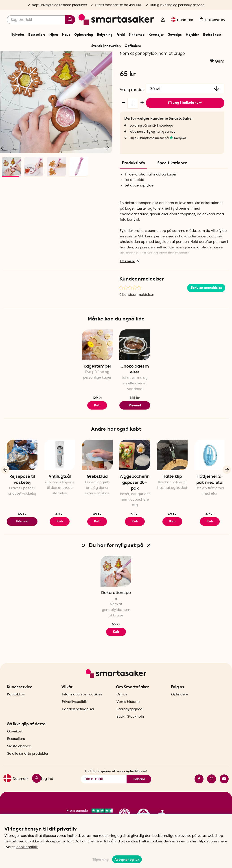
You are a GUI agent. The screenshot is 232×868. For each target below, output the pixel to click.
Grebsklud (97, 504)
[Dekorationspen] (116, 598)
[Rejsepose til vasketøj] (22, 482)
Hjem (54, 35)
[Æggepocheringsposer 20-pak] (135, 482)
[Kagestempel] (97, 372)
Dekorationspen (116, 623)
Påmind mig (135, 433)
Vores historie (128, 715)
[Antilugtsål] (60, 482)
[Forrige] (5, 496)
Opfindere (133, 46)
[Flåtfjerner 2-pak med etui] (210, 482)
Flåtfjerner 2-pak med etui (210, 506)
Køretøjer (156, 35)
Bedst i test (212, 35)
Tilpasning (101, 859)
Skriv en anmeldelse (206, 315)
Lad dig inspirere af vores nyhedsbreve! (116, 785)
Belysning (105, 35)
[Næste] (107, 173)
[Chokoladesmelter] (135, 372)
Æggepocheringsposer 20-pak (135, 509)
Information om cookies (82, 708)
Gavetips (175, 35)
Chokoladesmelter (135, 396)
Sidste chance (19, 760)
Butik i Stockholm (131, 730)
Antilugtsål (60, 504)
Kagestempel (97, 393)
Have (66, 35)
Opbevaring (84, 35)
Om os (122, 708)
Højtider (192, 35)
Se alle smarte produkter (28, 767)
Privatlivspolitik (74, 715)
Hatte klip (172, 504)
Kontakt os (16, 708)
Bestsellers (37, 35)
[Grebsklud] (97, 482)
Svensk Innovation (106, 46)
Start (85, 57)
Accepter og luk (127, 859)
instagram (212, 792)
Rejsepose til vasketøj (22, 506)
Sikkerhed (137, 35)
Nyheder (17, 35)
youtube (224, 792)
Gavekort (15, 745)
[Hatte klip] (172, 482)
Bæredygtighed (129, 722)
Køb (97, 548)
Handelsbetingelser (78, 722)
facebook (199, 792)
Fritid (121, 35)
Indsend (139, 792)
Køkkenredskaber (114, 57)
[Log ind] (163, 20)
